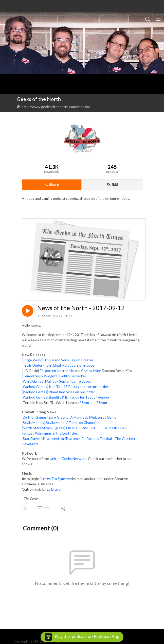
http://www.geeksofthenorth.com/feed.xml (54, 107)
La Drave (54, 489)
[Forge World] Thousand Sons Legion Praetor (58, 360)
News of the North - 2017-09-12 (81, 308)
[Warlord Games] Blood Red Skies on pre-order (58, 392)
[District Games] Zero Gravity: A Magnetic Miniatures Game (69, 417)
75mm (101, 402)
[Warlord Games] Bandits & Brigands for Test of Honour (66, 397)
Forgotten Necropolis (57, 371)
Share (52, 184)
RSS (113, 184)
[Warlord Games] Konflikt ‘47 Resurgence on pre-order (65, 387)
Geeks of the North (39, 99)
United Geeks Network (68, 459)
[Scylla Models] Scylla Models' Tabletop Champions (62, 423)
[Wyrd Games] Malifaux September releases (56, 381)
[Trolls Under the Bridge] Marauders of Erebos (58, 365)
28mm (84, 402)
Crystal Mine (91, 371)
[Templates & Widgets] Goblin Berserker (54, 376)
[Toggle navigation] (158, 19)
